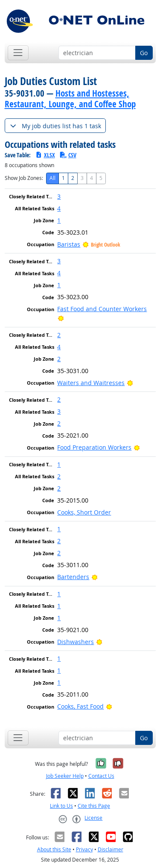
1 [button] (59, 220)
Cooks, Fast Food (80, 706)
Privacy (84, 849)
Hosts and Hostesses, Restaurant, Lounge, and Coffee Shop (70, 99)
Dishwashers (76, 642)
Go (144, 53)
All (52, 178)
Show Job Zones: (24, 178)
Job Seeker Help (65, 776)
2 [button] (59, 335)
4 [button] (59, 208)
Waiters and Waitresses (91, 383)
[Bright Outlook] (61, 318)
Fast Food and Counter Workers (102, 309)
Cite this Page (94, 806)
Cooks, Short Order (84, 512)
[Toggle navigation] (18, 53)
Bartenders (73, 577)
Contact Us (101, 776)
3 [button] (59, 196)
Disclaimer (111, 849)
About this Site (54, 849)
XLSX (45, 155)
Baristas (69, 244)
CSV (68, 155)
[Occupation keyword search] (97, 53)
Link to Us (61, 806)
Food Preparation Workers (94, 447)
